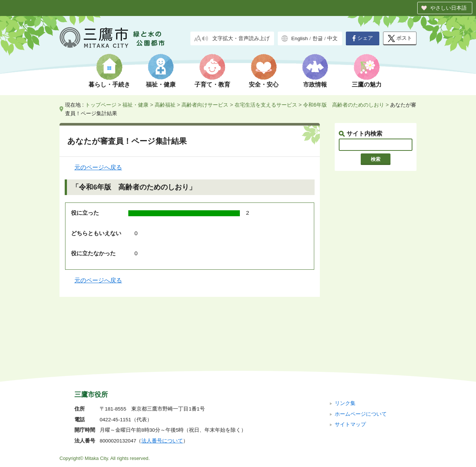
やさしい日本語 (448, 8)
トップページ (101, 105)
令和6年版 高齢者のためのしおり (344, 105)
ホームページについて (361, 364)
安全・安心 (264, 85)
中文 (332, 38)
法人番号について (162, 391)
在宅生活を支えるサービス (266, 105)
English (300, 38)
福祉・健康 (161, 85)
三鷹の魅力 (367, 85)
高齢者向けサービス (205, 105)
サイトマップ (350, 375)
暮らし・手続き (109, 85)
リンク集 (345, 354)
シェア (363, 38)
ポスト (400, 38)
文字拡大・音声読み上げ (241, 38)
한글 (318, 38)
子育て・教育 (212, 85)
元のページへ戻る (98, 167)
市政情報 (315, 85)
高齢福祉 (165, 105)
